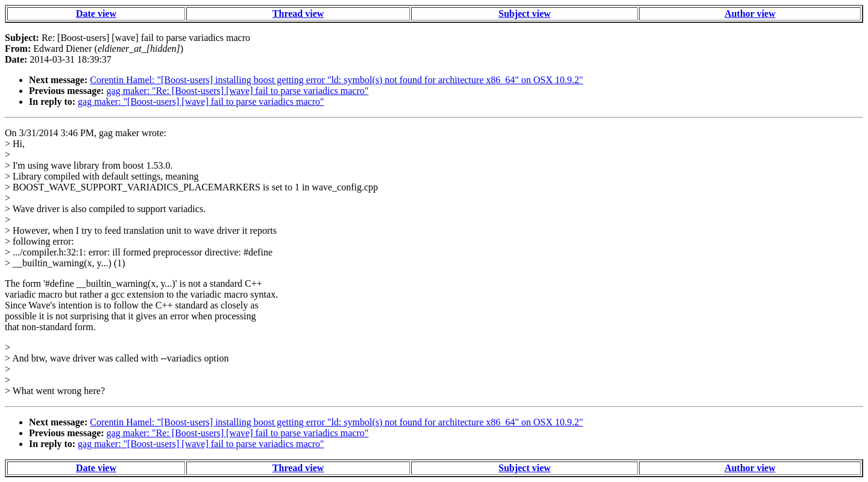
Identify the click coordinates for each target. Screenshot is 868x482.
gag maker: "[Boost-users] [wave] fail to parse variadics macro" (201, 102)
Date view (96, 14)
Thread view (298, 14)
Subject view (525, 14)
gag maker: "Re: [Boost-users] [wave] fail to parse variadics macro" (238, 91)
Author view (750, 14)
